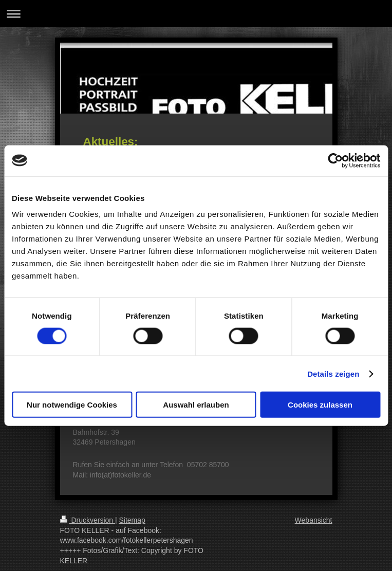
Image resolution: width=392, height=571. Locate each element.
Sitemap (132, 520)
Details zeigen (333, 373)
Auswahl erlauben (196, 405)
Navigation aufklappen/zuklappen (196, 14)
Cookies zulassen (320, 405)
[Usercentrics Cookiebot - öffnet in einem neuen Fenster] (335, 160)
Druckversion (88, 520)
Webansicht (314, 520)
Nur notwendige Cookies (72, 405)
